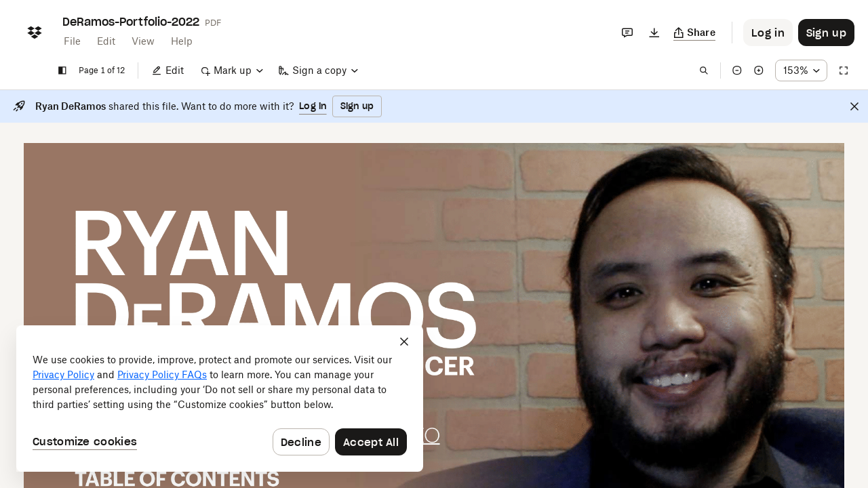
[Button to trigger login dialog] (768, 33)
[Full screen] (844, 70)
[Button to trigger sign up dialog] (826, 33)
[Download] (654, 33)
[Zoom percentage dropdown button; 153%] (801, 70)
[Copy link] (695, 33)
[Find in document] (704, 70)
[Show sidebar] (62, 70)
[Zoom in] (759, 70)
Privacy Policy (63, 374)
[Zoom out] (737, 70)
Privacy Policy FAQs (162, 374)
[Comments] (627, 33)
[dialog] (220, 399)
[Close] (854, 106)
